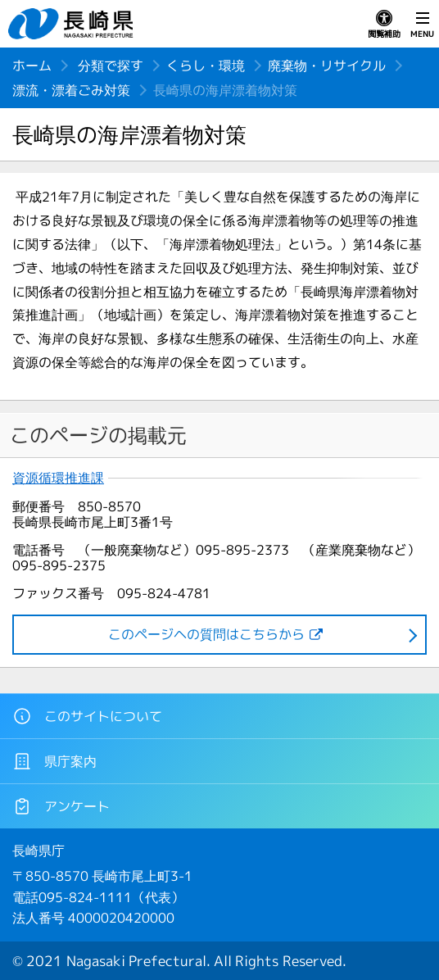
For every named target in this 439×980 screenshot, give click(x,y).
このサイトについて (87, 716)
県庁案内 (54, 761)
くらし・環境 (206, 66)
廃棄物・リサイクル (327, 66)
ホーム (32, 66)
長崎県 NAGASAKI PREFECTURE (73, 24)
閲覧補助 (384, 25)
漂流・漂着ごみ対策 (71, 90)
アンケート (61, 806)
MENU (422, 25)
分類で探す (111, 66)
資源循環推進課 (58, 478)
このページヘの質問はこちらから (206, 634)
